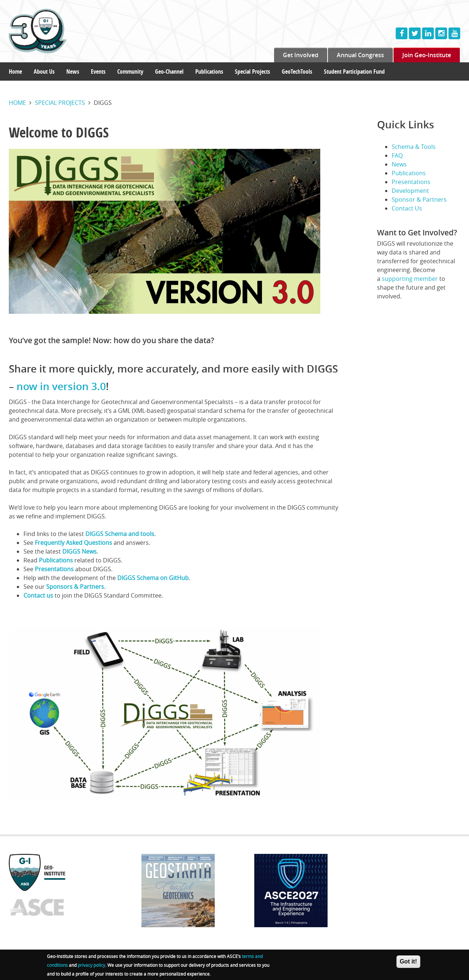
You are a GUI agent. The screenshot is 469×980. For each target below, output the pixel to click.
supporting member (410, 279)
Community (130, 71)
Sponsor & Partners (419, 199)
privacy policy (91, 965)
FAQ (397, 155)
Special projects (60, 103)
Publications (209, 71)
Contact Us (407, 208)
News (73, 71)
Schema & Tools (414, 147)
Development (410, 191)
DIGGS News (80, 551)
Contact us (38, 595)
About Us (44, 71)
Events (98, 71)
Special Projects (252, 71)
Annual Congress (360, 55)
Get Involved (301, 55)
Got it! (408, 961)
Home (15, 71)
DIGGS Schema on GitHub (153, 578)
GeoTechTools (297, 71)
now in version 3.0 (61, 386)
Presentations (54, 569)
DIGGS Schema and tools (120, 534)
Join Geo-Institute (427, 55)
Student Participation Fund (354, 71)
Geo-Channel (169, 71)
